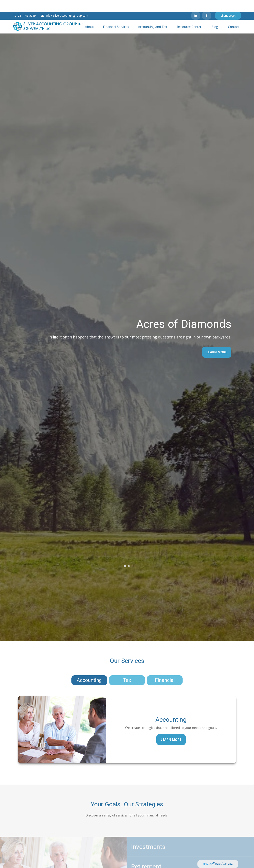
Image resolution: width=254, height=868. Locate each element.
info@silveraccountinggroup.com (64, 4)
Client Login (228, 4)
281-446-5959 (24, 4)
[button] (89, 15)
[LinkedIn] (196, 4)
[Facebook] (207, 4)
